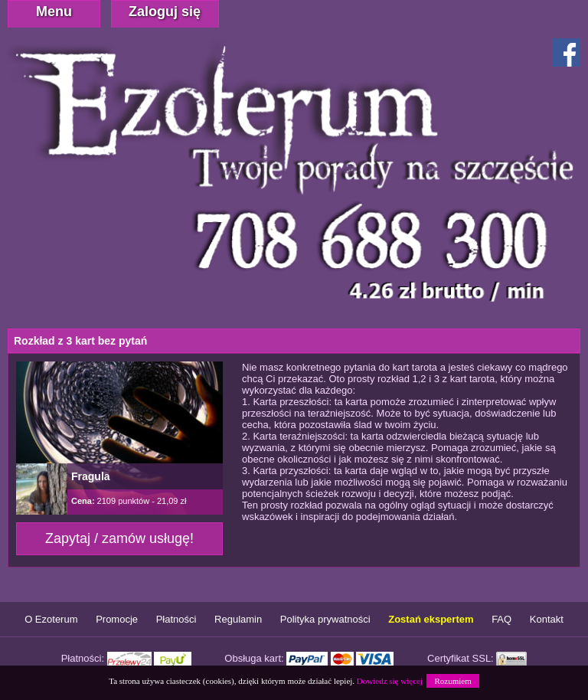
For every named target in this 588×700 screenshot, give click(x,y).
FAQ (501, 619)
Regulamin (238, 619)
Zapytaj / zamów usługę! (119, 538)
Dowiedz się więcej (390, 681)
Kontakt (547, 619)
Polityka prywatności (325, 619)
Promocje (117, 619)
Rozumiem (452, 681)
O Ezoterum (51, 619)
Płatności (176, 619)
